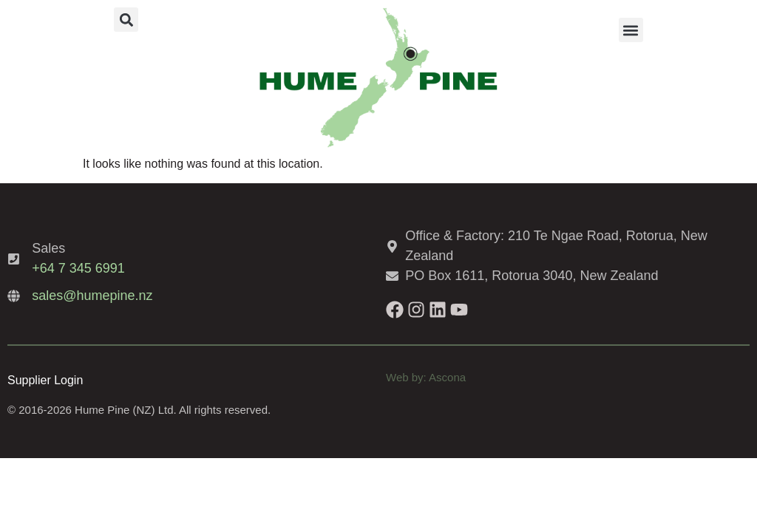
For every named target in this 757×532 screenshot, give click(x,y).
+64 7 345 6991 (78, 268)
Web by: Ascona (426, 377)
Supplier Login (45, 380)
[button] (126, 20)
